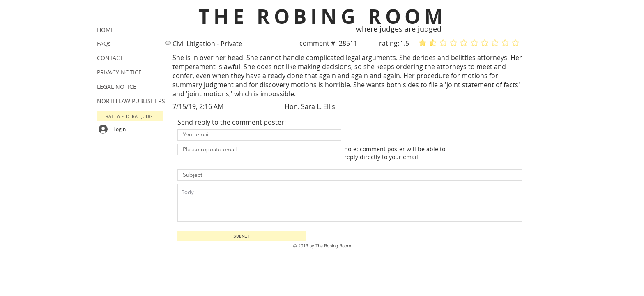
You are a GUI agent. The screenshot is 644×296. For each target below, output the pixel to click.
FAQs (104, 43)
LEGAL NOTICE (117, 87)
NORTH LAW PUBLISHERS (131, 101)
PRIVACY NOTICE (119, 72)
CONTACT (110, 58)
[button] (242, 236)
